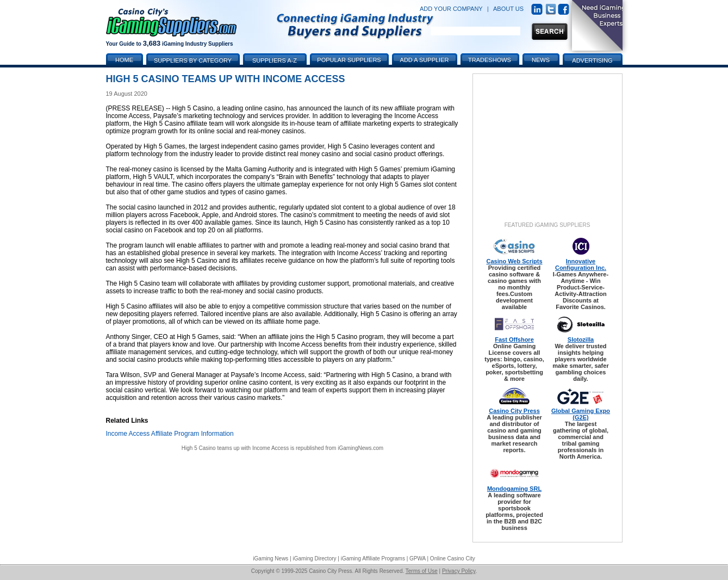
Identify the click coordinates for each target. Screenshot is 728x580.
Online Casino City (453, 559)
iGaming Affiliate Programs (373, 559)
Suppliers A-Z (275, 60)
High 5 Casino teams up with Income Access (235, 448)
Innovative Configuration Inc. (581, 264)
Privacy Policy (459, 571)
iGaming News (270, 559)
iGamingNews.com (360, 448)
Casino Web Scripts (514, 261)
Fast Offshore (514, 340)
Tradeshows (490, 60)
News (541, 60)
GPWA (418, 559)
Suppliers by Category (193, 60)
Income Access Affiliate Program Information (170, 434)
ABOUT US (508, 9)
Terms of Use (422, 571)
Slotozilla (581, 340)
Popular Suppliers (349, 60)
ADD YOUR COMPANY (451, 9)
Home (124, 60)
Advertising (592, 60)
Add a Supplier (425, 60)
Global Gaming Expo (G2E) (581, 414)
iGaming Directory (315, 559)
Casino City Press (514, 411)
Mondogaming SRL (514, 489)
